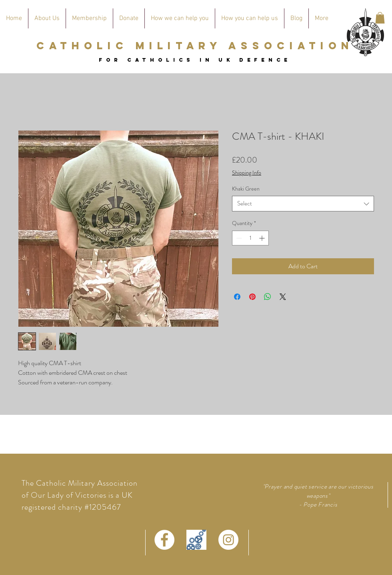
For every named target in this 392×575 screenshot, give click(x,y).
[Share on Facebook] (237, 297)
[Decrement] (238, 238)
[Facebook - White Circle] (164, 540)
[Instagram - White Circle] (228, 540)
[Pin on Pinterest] (252, 297)
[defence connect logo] (196, 540)
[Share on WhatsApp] (268, 297)
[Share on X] (283, 297)
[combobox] (303, 204)
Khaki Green (246, 189)
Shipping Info (247, 173)
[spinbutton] (250, 238)
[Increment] (263, 238)
